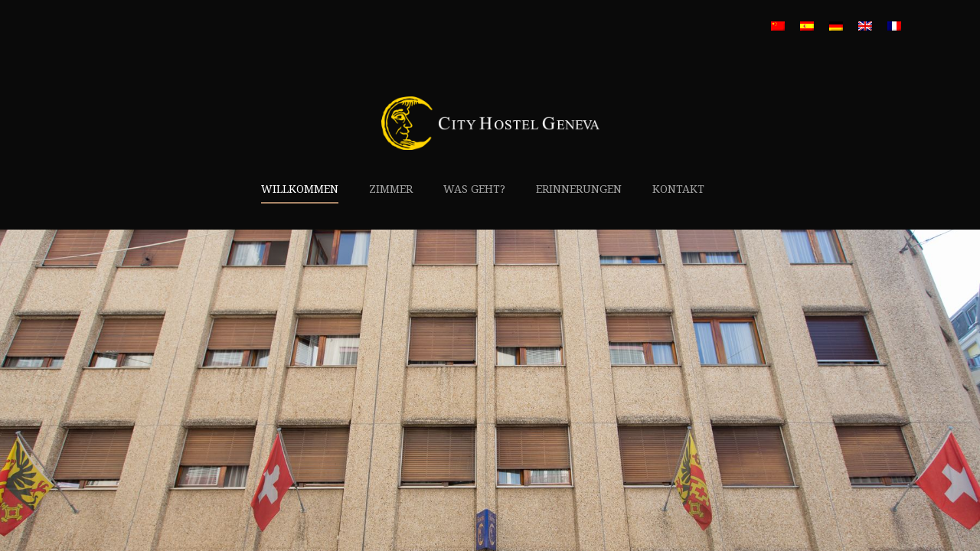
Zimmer (391, 189)
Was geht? (474, 189)
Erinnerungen (579, 189)
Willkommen (300, 189)
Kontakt (678, 189)
